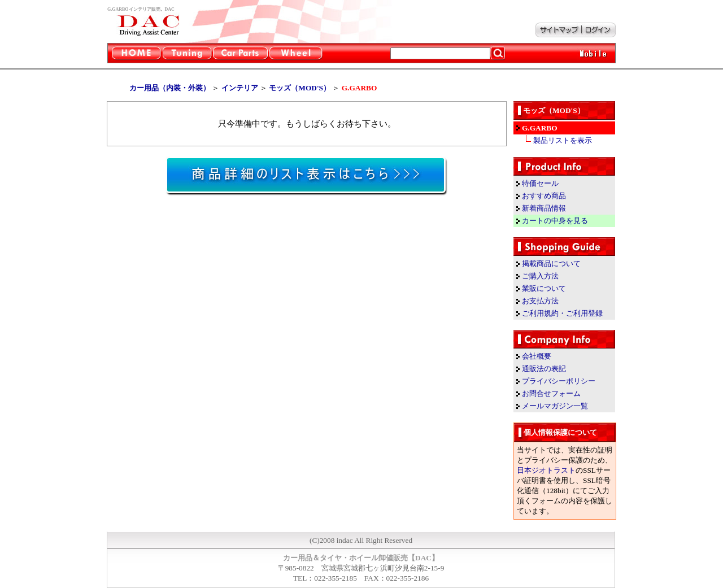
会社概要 (537, 356)
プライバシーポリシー (559, 381)
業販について (544, 288)
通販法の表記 (544, 369)
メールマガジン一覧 (555, 406)
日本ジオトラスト (546, 470)
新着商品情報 (544, 208)
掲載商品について (551, 263)
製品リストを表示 (563, 140)
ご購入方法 (540, 276)
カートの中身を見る (555, 221)
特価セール (540, 183)
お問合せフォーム (551, 393)
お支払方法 (540, 301)
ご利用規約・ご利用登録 (562, 313)
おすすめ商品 (544, 196)
